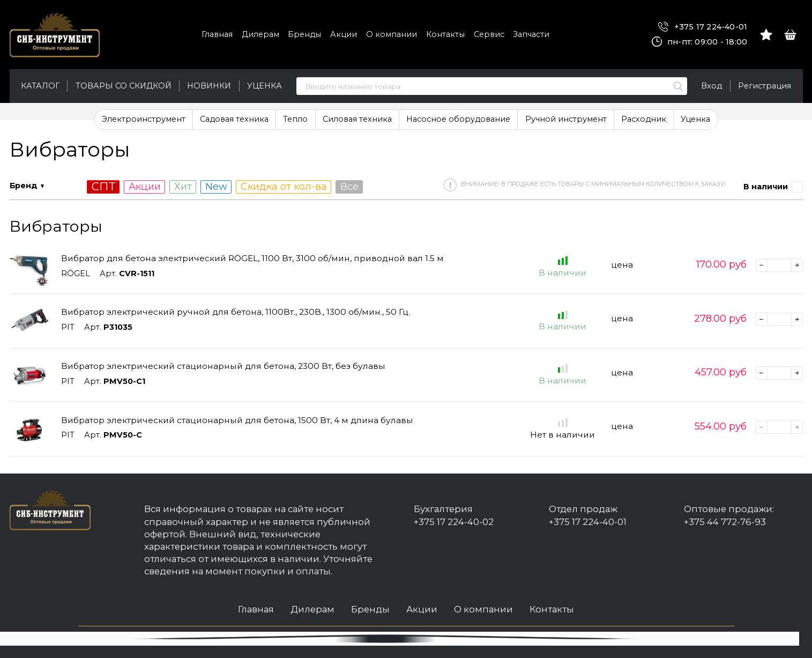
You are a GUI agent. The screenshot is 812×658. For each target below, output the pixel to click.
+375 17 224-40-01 (703, 27)
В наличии (766, 187)
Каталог (40, 86)
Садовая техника (234, 119)
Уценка (265, 86)
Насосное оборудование (458, 119)
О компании (392, 34)
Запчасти (531, 34)
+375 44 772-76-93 (725, 522)
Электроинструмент (144, 119)
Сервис (489, 34)
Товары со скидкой (124, 86)
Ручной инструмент (566, 119)
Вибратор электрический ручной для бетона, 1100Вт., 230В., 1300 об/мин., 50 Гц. (236, 312)
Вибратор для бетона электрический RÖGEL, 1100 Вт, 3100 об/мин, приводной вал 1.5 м (252, 258)
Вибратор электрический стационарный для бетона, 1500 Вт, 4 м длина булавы (237, 420)
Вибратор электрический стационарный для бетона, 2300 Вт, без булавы (223, 366)
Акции (344, 34)
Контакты (445, 34)
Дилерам (260, 34)
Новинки (209, 86)
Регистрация (765, 86)
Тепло (295, 119)
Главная (217, 34)
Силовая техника (357, 119)
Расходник (644, 119)
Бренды (304, 34)
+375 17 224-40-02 (454, 522)
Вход (712, 86)
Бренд (24, 186)
